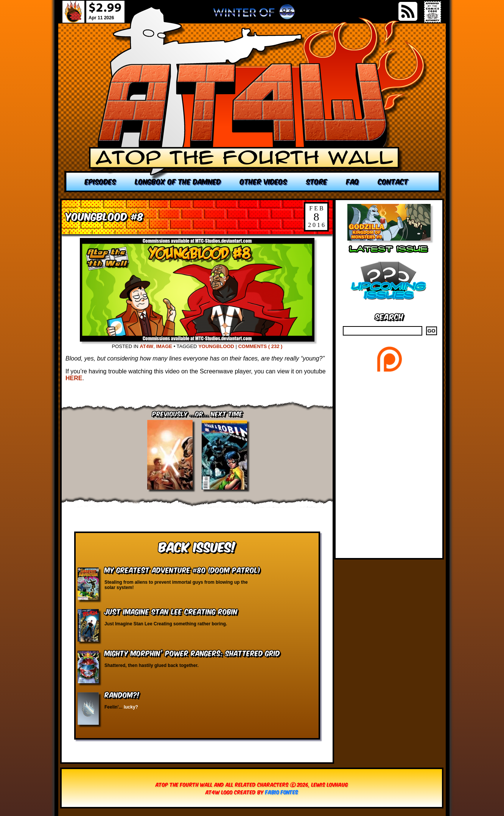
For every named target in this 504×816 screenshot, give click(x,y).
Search (389, 316)
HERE (74, 378)
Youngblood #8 (104, 216)
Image (164, 346)
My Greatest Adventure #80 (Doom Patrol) (182, 570)
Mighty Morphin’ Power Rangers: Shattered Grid (192, 653)
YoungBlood (216, 346)
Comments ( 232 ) (260, 346)
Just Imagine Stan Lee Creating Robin (171, 611)
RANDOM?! (122, 694)
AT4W (146, 346)
